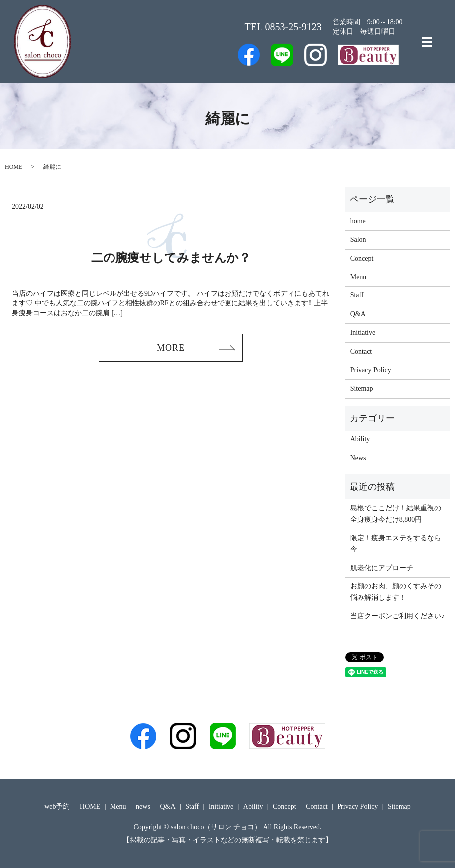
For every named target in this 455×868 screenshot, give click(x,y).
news (143, 806)
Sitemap (362, 388)
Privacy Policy (371, 370)
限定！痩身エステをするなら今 (396, 543)
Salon (358, 239)
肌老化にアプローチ (382, 568)
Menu (359, 277)
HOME (14, 167)
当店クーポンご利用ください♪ (398, 616)
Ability (360, 439)
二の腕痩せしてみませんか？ (171, 258)
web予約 (57, 806)
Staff (357, 295)
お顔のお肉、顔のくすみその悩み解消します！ (396, 592)
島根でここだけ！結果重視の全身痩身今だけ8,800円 (396, 513)
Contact (361, 352)
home (358, 221)
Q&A (358, 314)
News (358, 458)
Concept (362, 258)
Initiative (363, 333)
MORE (171, 348)
